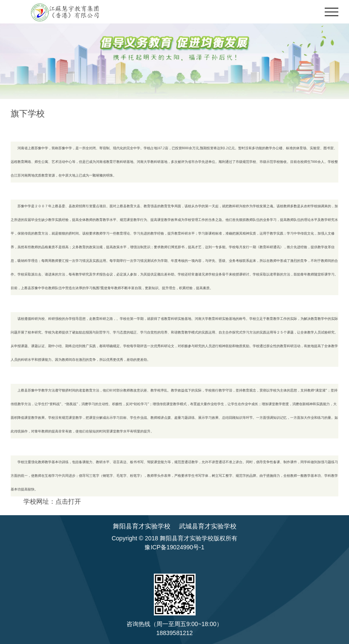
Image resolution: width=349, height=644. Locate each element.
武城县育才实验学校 (208, 526)
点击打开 (68, 501)
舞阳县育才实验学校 (142, 526)
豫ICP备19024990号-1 (174, 547)
